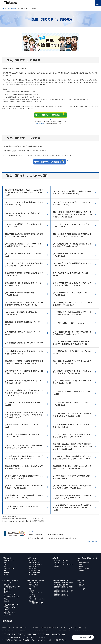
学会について (7, 558)
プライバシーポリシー (29, 640)
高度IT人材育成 (33, 585)
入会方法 (55, 558)
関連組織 (31, 601)
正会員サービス (33, 560)
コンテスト (32, 587)
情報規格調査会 (7, 621)
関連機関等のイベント (10, 613)
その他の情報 (33, 574)
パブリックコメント (35, 583)
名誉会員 (81, 585)
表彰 (5, 562)
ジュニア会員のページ (35, 564)
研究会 (81, 567)
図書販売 (81, 571)
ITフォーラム (8, 615)
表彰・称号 (81, 580)
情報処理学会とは (9, 560)
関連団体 (6, 572)
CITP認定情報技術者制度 (36, 603)
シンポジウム (33, 595)
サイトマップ (61, 628)
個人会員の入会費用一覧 (61, 560)
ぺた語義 (31, 591)
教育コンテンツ (33, 597)
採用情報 (43, 628)
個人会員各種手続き (35, 570)
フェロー (81, 587)
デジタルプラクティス (85, 569)
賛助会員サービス (34, 566)
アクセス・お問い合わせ (20, 628)
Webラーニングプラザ (35, 593)
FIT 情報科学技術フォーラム (12, 587)
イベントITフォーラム (10, 595)
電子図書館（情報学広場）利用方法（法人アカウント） (64, 588)
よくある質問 (34, 628)
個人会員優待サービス (35, 572)
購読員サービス (33, 568)
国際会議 (6, 601)
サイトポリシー (80, 628)
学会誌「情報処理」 (85, 563)
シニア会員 (82, 589)
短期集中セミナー (9, 591)
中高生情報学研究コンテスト (12, 605)
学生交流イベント (9, 609)
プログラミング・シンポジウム (13, 597)
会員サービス (32, 558)
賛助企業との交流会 (10, 607)
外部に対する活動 (9, 568)
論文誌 (81, 565)
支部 (5, 566)
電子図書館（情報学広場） (61, 580)
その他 (6, 574)
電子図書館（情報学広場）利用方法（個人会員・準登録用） (64, 584)
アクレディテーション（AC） (37, 599)
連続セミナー (8, 589)
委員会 (6, 564)
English (70, 628)
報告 (5, 570)
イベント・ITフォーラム (10, 580)
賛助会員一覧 (6, 628)
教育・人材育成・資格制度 (36, 580)
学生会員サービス (34, 562)
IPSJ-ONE (7, 603)
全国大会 (6, 585)
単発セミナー (8, 611)
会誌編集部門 (41, 124)
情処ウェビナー (8, 593)
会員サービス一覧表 (60, 562)
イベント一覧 (8, 583)
